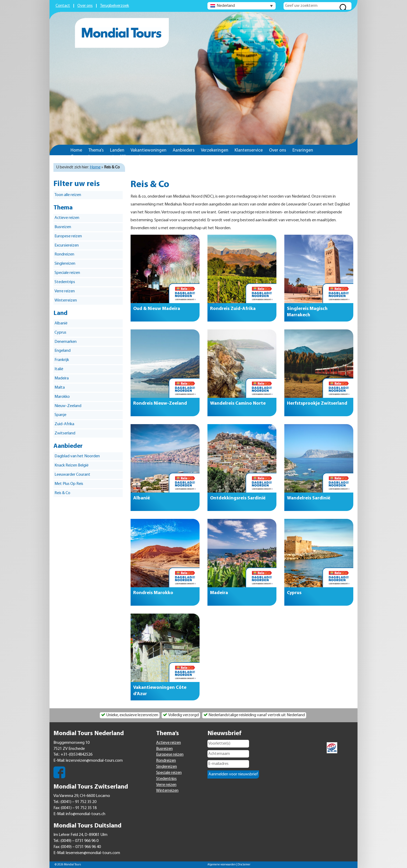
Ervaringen (303, 150)
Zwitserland (65, 433)
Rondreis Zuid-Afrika (233, 309)
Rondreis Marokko (153, 593)
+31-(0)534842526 (76, 755)
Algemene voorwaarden (222, 865)
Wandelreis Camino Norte (238, 403)
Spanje (60, 415)
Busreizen (63, 227)
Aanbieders (184, 150)
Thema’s (96, 150)
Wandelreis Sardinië (309, 498)
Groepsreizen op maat (92, 157)
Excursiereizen (67, 245)
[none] (242, 6)
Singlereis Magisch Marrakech (307, 312)
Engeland (63, 351)
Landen (117, 150)
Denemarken (66, 342)
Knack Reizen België (71, 465)
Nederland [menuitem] (226, 6)
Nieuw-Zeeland (68, 406)
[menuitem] (242, 6)
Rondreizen (64, 254)
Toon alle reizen (68, 195)
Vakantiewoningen (148, 150)
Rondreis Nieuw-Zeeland (160, 403)
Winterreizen (66, 300)
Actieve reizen (67, 218)
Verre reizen (65, 291)
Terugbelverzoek (115, 6)
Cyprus (60, 333)
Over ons (85, 6)
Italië (59, 369)
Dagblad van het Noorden (77, 456)
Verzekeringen (215, 150)
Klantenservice (249, 150)
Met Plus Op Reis (69, 484)
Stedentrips (65, 282)
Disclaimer (244, 865)
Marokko (62, 397)
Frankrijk (62, 360)
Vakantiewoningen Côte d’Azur (160, 691)
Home (76, 150)
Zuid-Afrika (64, 424)
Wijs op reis (131, 157)
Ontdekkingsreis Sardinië (238, 498)
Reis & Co (62, 493)
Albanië (61, 323)
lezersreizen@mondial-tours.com (94, 761)
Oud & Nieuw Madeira (157, 309)
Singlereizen (65, 264)
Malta (60, 388)
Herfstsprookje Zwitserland (317, 403)
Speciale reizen (67, 273)
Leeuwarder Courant (72, 475)
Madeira (62, 378)
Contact (63, 6)
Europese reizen (68, 236)
